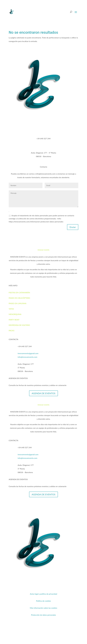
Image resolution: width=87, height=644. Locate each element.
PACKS (12, 330)
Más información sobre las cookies (44, 608)
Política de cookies (44, 601)
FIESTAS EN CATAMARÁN (19, 292)
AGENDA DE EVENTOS (43, 393)
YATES (11, 309)
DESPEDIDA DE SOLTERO (19, 325)
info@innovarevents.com (27, 357)
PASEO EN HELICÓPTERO (19, 298)
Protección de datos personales (43, 615)
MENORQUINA (15, 314)
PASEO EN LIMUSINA (18, 303)
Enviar (73, 227)
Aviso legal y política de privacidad (43, 594)
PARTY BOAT (14, 320)
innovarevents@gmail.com (28, 353)
